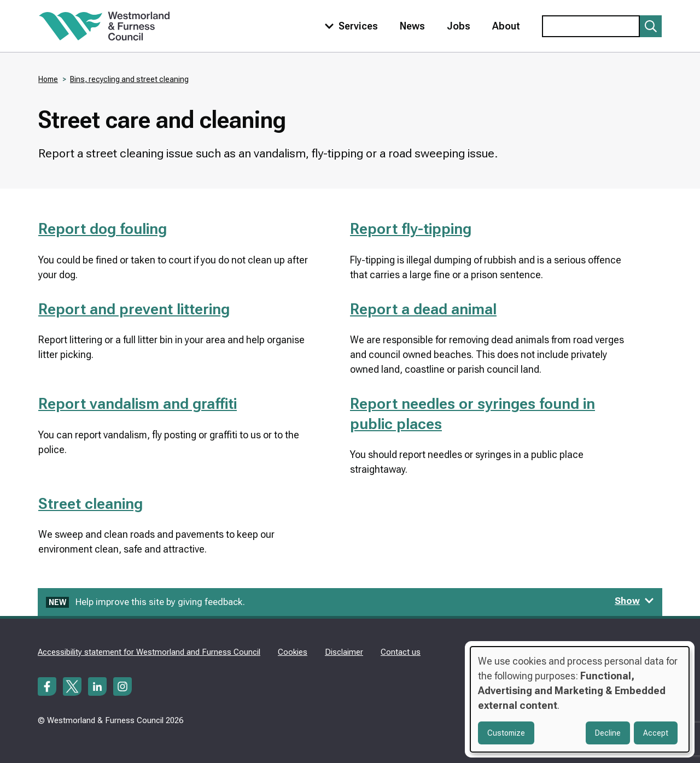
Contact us (401, 652)
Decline (608, 733)
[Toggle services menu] (349, 26)
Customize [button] (506, 733)
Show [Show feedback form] (634, 601)
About (506, 26)
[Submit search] (651, 26)
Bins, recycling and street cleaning (129, 79)
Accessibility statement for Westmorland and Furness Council (149, 652)
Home (48, 79)
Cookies (293, 652)
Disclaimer (344, 652)
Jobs (459, 26)
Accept (656, 733)
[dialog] (580, 699)
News (412, 26)
